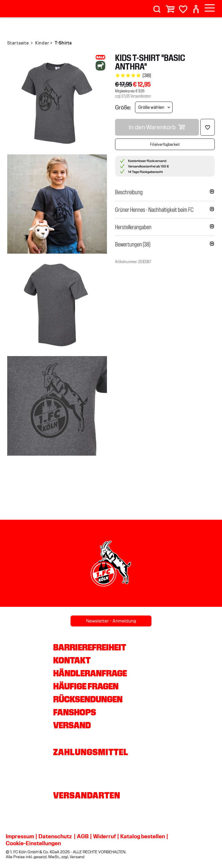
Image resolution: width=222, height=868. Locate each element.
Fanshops (75, 712)
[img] (57, 103)
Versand (72, 725)
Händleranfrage (90, 673)
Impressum (20, 836)
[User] (196, 7)
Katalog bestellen (143, 836)
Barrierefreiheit (90, 647)
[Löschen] (208, 127)
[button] (165, 192)
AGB (83, 836)
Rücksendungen (88, 699)
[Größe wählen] (154, 107)
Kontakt (72, 660)
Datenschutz (55, 836)
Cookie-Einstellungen (33, 843)
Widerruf (104, 836)
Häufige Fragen (86, 686)
